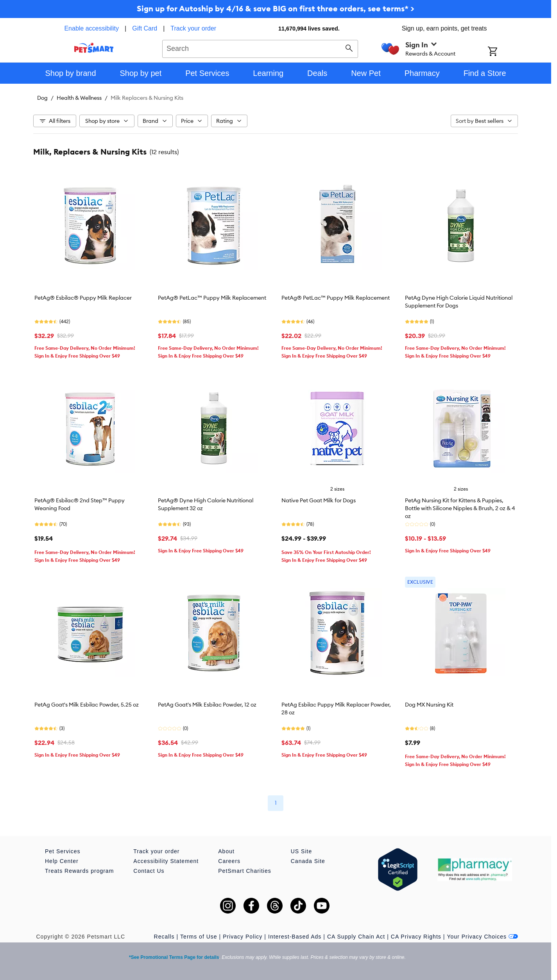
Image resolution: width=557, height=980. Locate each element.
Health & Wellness (79, 98)
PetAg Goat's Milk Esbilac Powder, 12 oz (207, 705)
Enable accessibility (91, 28)
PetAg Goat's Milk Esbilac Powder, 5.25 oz (87, 705)
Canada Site (308, 861)
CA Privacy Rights (416, 937)
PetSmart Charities (244, 871)
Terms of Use (199, 937)
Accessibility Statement (166, 861)
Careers (229, 861)
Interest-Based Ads (295, 937)
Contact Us (149, 871)
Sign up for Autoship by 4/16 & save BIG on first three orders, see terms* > (276, 8)
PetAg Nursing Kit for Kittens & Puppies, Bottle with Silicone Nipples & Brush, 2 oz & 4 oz (460, 508)
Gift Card (145, 28)
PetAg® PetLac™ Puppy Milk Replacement (212, 298)
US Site (301, 851)
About (226, 851)
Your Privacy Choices (482, 937)
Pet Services (63, 851)
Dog (42, 98)
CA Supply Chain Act (356, 937)
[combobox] (260, 48)
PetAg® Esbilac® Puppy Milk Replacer (83, 298)
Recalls (164, 937)
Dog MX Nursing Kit (429, 705)
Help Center (62, 861)
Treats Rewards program (79, 871)
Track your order (193, 28)
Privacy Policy (243, 937)
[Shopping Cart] (503, 52)
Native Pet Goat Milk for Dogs (319, 500)
